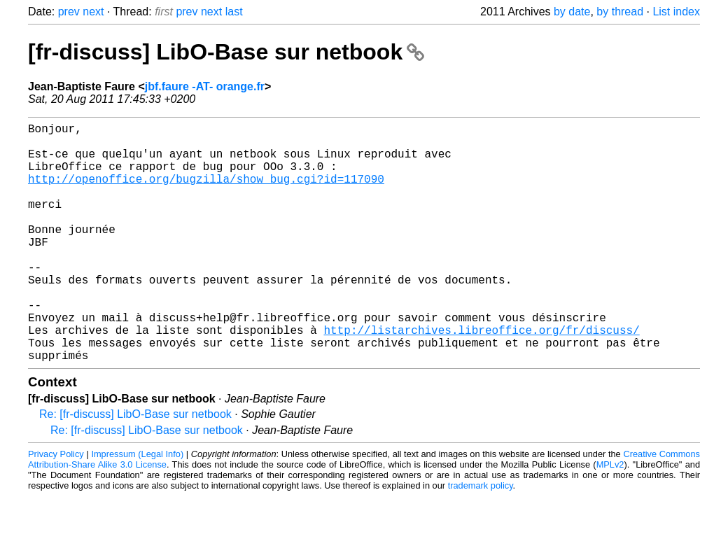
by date (572, 12)
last (234, 12)
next (93, 12)
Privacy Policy (56, 507)
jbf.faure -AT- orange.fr (205, 86)
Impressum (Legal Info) (137, 507)
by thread (620, 12)
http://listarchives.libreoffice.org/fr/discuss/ (481, 377)
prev (69, 12)
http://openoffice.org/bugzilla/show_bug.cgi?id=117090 (206, 192)
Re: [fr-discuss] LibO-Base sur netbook (135, 467)
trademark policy (481, 539)
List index (676, 12)
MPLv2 (610, 518)
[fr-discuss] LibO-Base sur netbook (226, 52)
